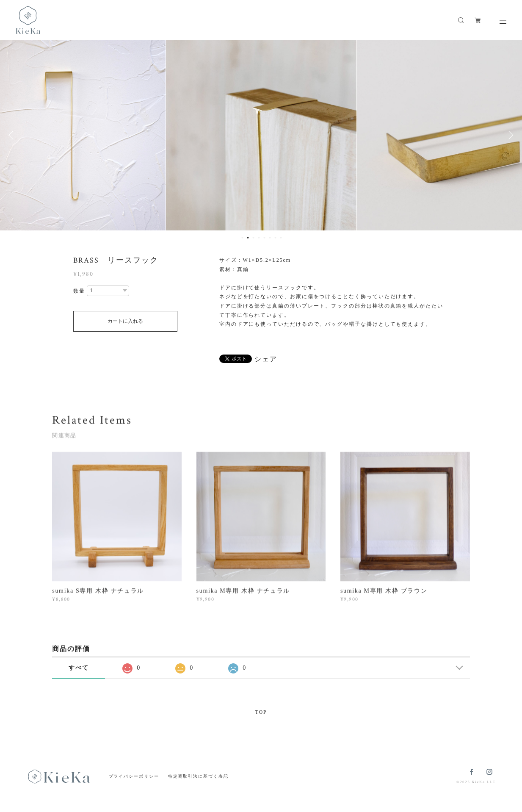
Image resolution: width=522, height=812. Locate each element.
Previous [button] (13, 135)
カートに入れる (125, 321)
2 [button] (248, 238)
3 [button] (254, 238)
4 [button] (259, 238)
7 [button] (276, 238)
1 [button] (243, 238)
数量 (79, 291)
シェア (266, 359)
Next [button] (509, 135)
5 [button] (265, 238)
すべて (79, 668)
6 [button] (270, 238)
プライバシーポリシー (134, 776)
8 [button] (281, 238)
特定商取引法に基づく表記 (198, 776)
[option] (261, 135)
